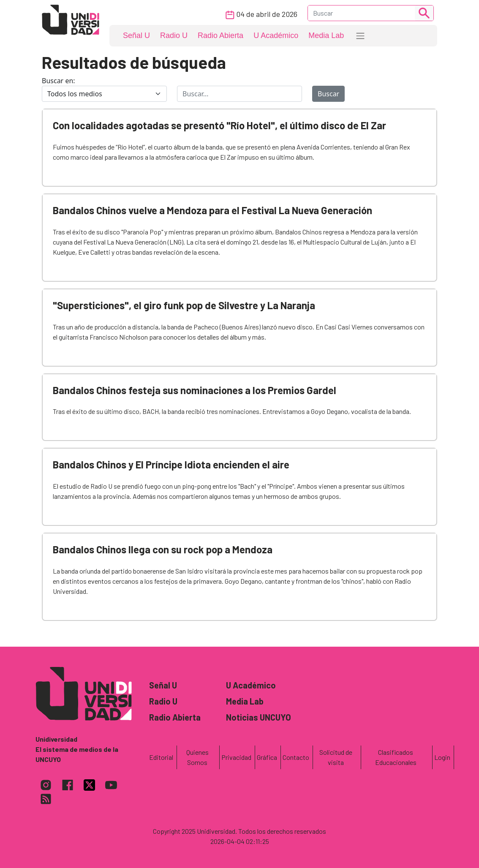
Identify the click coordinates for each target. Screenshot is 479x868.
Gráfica (267, 757)
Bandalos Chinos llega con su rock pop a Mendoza (163, 549)
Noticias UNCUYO (259, 717)
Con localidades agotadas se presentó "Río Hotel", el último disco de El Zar (219, 125)
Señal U (136, 35)
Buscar (328, 94)
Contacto (296, 757)
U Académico (276, 35)
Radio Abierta (220, 35)
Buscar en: (59, 81)
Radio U (174, 35)
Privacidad (236, 757)
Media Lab (326, 35)
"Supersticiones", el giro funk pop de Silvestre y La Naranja (184, 305)
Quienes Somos (197, 757)
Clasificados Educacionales (396, 757)
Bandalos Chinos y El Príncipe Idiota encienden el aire (171, 464)
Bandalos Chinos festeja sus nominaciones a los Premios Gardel (195, 390)
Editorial (161, 757)
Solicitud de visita (336, 757)
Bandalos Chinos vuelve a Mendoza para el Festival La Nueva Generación (212, 210)
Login (442, 757)
